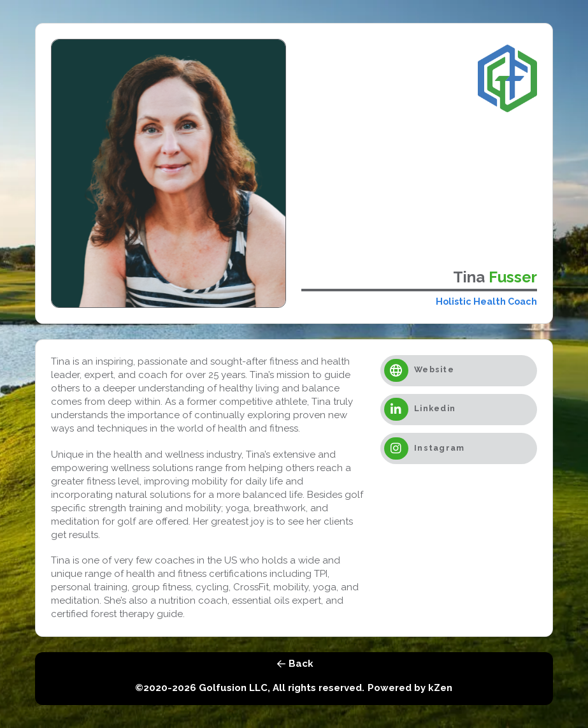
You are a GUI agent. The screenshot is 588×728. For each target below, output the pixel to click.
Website (434, 370)
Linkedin (435, 409)
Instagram (439, 448)
